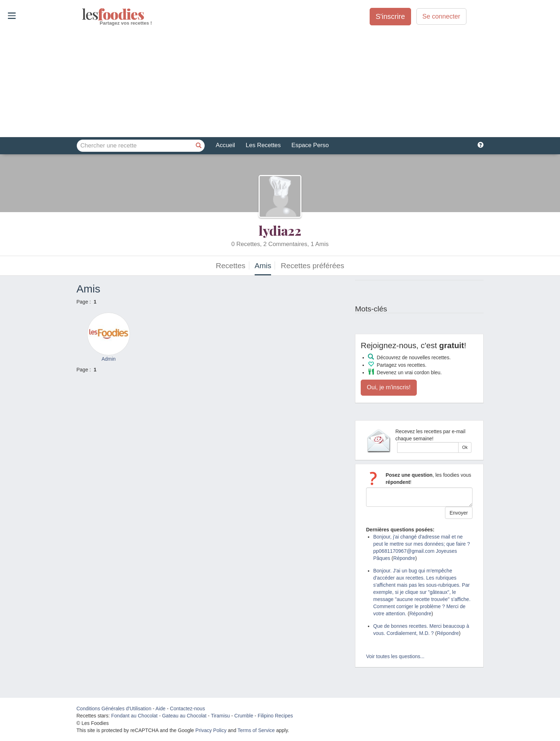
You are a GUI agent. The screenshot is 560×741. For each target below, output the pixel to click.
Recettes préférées (312, 266)
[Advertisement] (280, 82)
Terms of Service (256, 730)
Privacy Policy (211, 730)
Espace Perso (310, 145)
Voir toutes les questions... (395, 656)
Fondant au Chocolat (134, 716)
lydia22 (280, 230)
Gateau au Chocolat (184, 716)
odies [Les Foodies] (83, 14)
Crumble (244, 716)
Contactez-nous (187, 709)
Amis (263, 266)
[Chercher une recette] (199, 146)
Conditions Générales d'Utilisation (114, 709)
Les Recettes (263, 145)
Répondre (404, 558)
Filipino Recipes (275, 716)
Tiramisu (220, 716)
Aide (160, 709)
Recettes (231, 266)
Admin (109, 359)
